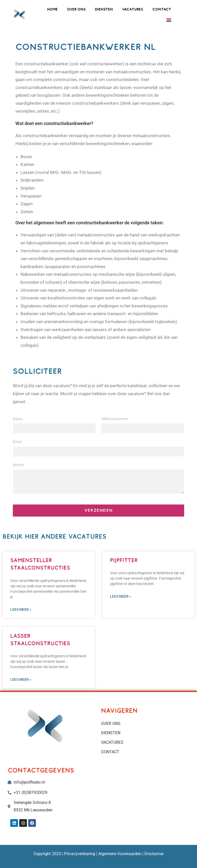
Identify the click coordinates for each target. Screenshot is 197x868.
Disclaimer (154, 854)
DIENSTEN (104, 9)
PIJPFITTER (124, 560)
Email (17, 442)
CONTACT (162, 9)
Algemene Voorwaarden (119, 854)
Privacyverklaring (80, 854)
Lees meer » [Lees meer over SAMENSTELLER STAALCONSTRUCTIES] (21, 609)
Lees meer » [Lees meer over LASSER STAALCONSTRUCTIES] (21, 679)
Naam (18, 419)
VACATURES (133, 9)
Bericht (18, 465)
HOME (52, 9)
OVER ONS (76, 9)
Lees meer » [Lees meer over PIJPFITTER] (121, 596)
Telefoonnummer (115, 419)
